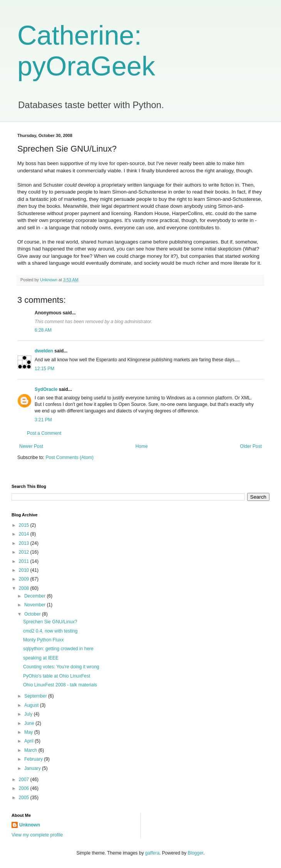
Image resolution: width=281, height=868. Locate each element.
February (34, 759)
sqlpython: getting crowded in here (58, 649)
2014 (25, 534)
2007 (25, 780)
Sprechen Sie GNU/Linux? (50, 622)
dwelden (44, 351)
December (36, 596)
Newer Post (31, 446)
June (30, 723)
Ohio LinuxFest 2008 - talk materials (60, 685)
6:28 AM (43, 330)
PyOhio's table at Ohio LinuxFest (57, 676)
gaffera (152, 853)
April (29, 741)
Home (142, 446)
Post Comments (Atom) (69, 457)
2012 (25, 552)
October (33, 614)
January (33, 768)
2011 (25, 561)
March (31, 750)
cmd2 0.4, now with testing (50, 631)
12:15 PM (44, 369)
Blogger (196, 853)
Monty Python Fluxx (43, 640)
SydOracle (46, 389)
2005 (25, 798)
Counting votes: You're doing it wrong (61, 667)
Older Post (251, 446)
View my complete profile (37, 835)
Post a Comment (44, 433)
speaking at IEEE (41, 658)
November (36, 605)
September (36, 696)
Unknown (30, 825)
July (29, 714)
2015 (25, 525)
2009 (25, 579)
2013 (25, 543)
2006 (25, 788)
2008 (25, 588)
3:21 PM (43, 420)
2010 (25, 570)
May (29, 732)
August (32, 705)
